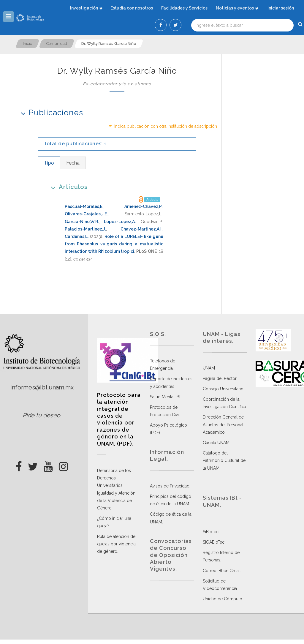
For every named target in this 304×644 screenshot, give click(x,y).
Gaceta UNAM (216, 443)
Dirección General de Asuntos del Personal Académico (223, 424)
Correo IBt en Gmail (222, 571)
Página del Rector (220, 378)
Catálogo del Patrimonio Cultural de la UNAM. (224, 460)
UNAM (209, 368)
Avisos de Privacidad (170, 486)
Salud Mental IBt (165, 397)
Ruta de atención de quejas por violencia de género (116, 544)
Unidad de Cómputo (223, 599)
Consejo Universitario (223, 389)
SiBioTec (211, 532)
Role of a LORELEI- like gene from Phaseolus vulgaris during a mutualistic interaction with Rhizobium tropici (114, 244)
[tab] (49, 163)
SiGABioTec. (214, 542)
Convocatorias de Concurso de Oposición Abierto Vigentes (171, 555)
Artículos (67, 187)
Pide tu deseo (41, 415)
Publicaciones (50, 112)
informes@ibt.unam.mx (42, 387)
